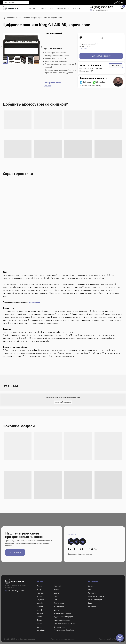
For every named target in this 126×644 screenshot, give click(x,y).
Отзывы (47, 86)
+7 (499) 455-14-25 (102, 7)
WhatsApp (101, 82)
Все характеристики (52, 83)
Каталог (18, 18)
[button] (116, 66)
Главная (10, 18)
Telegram (87, 82)
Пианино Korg (29, 18)
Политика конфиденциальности (63, 639)
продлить (76, 397)
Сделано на (63, 402)
